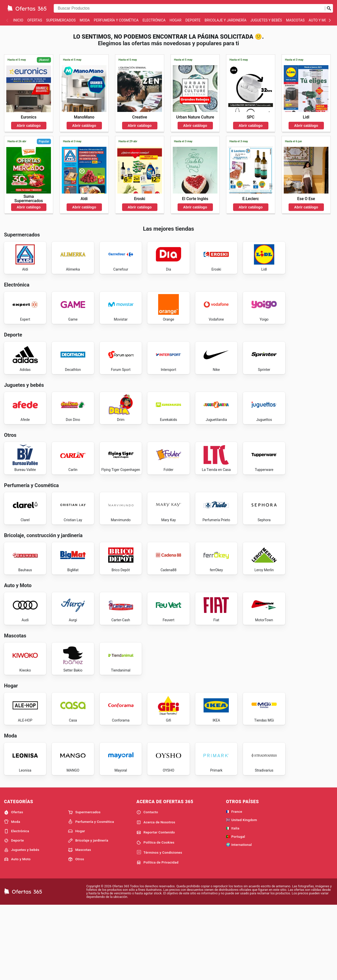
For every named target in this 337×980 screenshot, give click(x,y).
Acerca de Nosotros (156, 896)
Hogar (175, 20)
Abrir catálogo (29, 126)
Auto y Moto (320, 20)
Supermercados (61, 20)
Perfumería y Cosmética (116, 20)
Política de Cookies (156, 917)
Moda (85, 20)
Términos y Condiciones (159, 927)
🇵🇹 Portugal (236, 911)
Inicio (18, 20)
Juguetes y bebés (266, 20)
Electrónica (154, 20)
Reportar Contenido (156, 906)
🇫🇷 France (234, 886)
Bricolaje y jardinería (226, 20)
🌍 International (239, 919)
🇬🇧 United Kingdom (242, 894)
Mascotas (295, 20)
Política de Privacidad (158, 937)
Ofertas (35, 20)
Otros (76, 933)
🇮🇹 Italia (233, 902)
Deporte (193, 20)
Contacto (147, 886)
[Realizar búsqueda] (329, 8)
